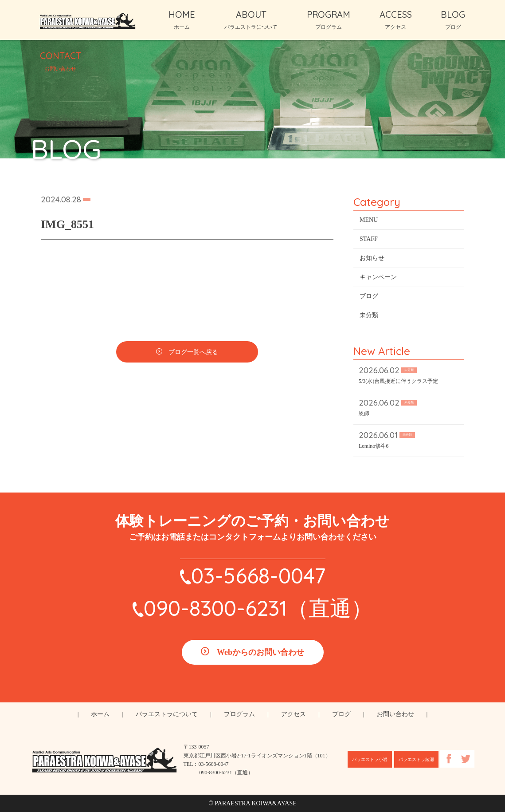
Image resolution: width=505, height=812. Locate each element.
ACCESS (396, 20)
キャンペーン (378, 280)
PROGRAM (329, 20)
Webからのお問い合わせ (260, 652)
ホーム (100, 714)
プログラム (239, 714)
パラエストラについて (167, 714)
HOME (182, 20)
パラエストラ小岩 (370, 759)
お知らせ (372, 261)
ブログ (369, 299)
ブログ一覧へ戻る (193, 355)
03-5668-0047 (258, 575)
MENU (369, 223)
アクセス (294, 714)
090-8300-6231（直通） (258, 608)
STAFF (369, 242)
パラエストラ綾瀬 (416, 759)
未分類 (369, 318)
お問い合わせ (395, 714)
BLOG (453, 20)
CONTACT (61, 61)
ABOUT (251, 20)
